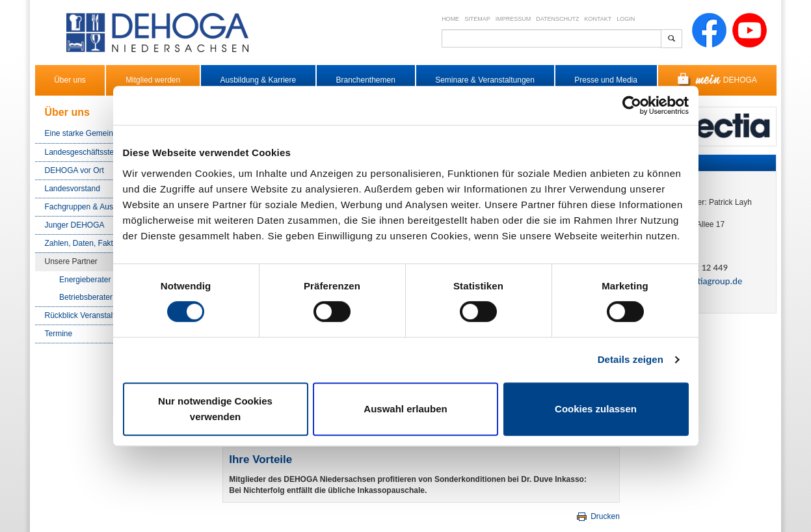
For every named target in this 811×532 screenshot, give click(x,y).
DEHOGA (717, 80)
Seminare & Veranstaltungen (485, 80)
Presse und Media (606, 80)
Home (450, 19)
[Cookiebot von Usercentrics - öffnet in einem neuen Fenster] (632, 105)
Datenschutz (557, 19)
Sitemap (477, 19)
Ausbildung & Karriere (258, 80)
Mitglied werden (153, 80)
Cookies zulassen (596, 409)
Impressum (513, 19)
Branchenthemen (365, 80)
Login (626, 19)
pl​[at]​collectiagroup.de (699, 281)
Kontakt (598, 19)
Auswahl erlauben (405, 409)
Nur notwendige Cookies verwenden (215, 409)
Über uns (70, 80)
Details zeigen (631, 359)
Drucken (597, 516)
